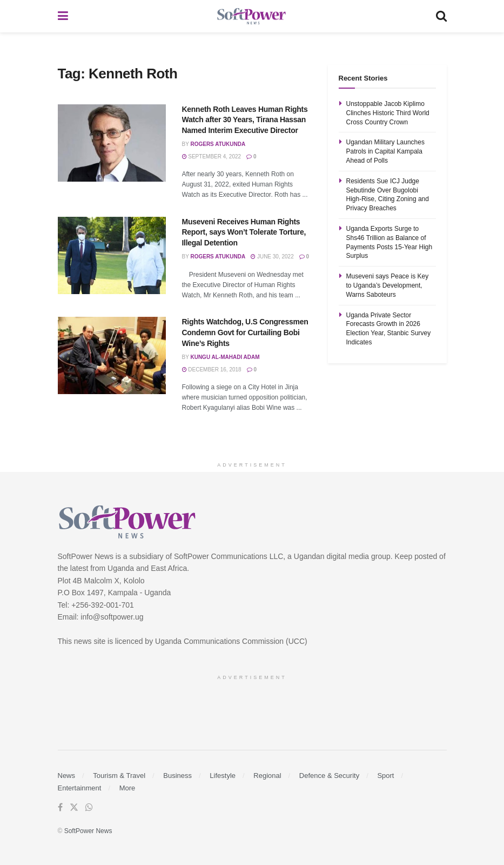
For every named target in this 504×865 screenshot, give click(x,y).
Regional (267, 776)
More (127, 788)
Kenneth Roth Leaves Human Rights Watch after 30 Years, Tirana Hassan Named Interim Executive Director (245, 120)
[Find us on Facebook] (60, 808)
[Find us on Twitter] (74, 808)
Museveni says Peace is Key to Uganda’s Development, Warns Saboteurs (388, 285)
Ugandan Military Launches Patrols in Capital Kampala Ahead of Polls (385, 151)
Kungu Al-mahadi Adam (225, 357)
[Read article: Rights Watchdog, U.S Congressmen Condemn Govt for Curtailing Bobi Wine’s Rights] (112, 355)
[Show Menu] (63, 16)
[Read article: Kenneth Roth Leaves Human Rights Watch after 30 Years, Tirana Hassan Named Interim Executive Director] (112, 143)
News (67, 776)
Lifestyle (223, 776)
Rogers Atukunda (218, 144)
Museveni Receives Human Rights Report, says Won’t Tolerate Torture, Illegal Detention (244, 232)
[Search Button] (441, 16)
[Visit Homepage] (252, 16)
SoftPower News (88, 831)
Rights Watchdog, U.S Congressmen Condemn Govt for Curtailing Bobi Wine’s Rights (245, 332)
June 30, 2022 (272, 257)
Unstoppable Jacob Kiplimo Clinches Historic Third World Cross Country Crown (388, 113)
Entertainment (80, 788)
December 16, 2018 (212, 370)
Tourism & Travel (119, 776)
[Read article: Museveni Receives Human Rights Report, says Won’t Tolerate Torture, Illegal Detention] (112, 255)
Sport (385, 776)
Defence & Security (329, 776)
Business (177, 776)
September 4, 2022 (212, 157)
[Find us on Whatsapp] (89, 808)
